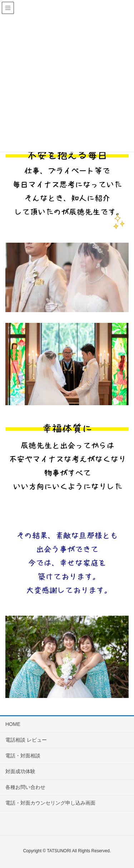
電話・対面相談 (23, 756)
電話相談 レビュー (26, 740)
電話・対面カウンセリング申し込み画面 (50, 803)
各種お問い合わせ (25, 787)
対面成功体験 (20, 771)
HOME (13, 724)
